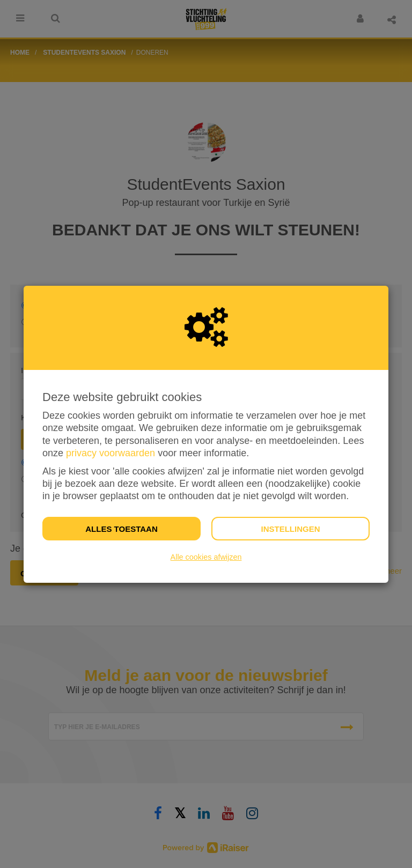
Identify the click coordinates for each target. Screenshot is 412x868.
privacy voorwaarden (111, 453)
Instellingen (290, 529)
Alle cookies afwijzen (206, 557)
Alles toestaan (121, 529)
